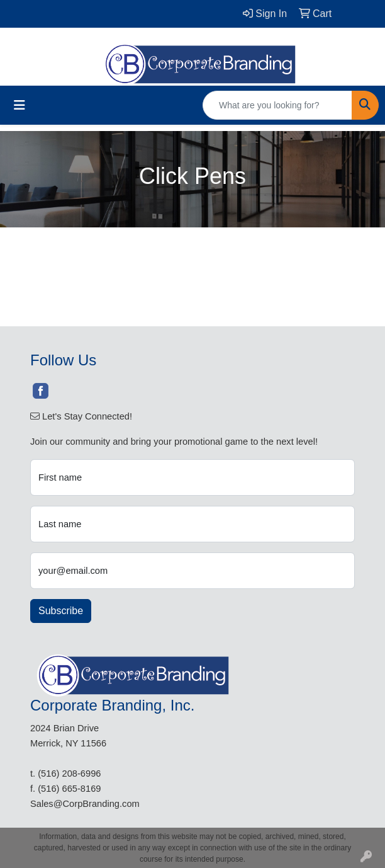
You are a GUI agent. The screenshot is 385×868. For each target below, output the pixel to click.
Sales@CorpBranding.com (85, 804)
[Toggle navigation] (20, 105)
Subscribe (61, 611)
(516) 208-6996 (69, 774)
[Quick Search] (277, 105)
